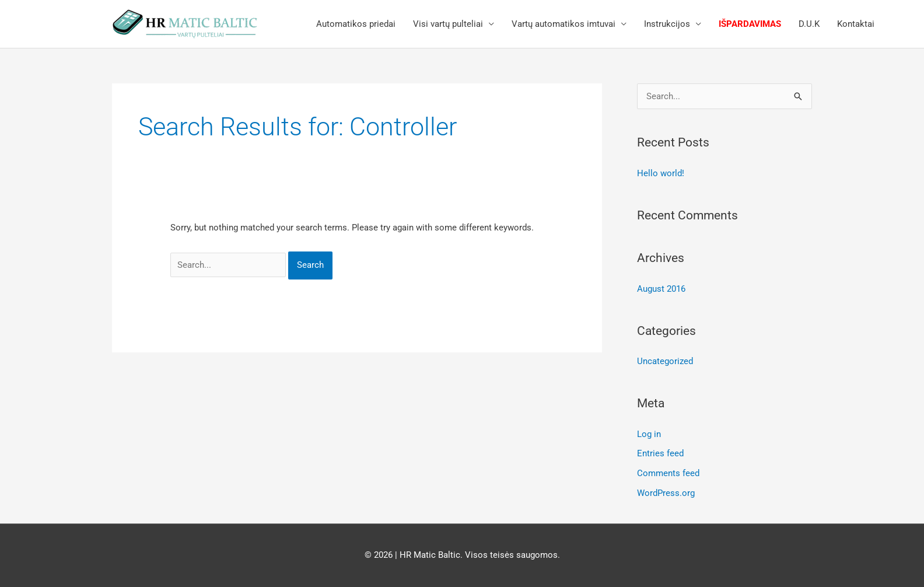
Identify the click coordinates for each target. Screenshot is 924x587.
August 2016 (661, 289)
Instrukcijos (667, 24)
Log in (649, 434)
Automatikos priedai (356, 24)
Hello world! (661, 173)
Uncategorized (665, 361)
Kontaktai (856, 24)
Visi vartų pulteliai (448, 24)
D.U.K (809, 24)
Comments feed (668, 473)
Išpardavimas (750, 24)
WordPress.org (666, 493)
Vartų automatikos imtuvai (563, 24)
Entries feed (660, 453)
